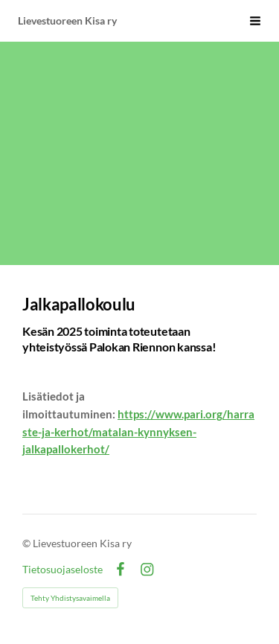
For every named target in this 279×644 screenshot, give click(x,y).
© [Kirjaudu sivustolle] (28, 543)
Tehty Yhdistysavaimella (70, 598)
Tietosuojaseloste (62, 570)
